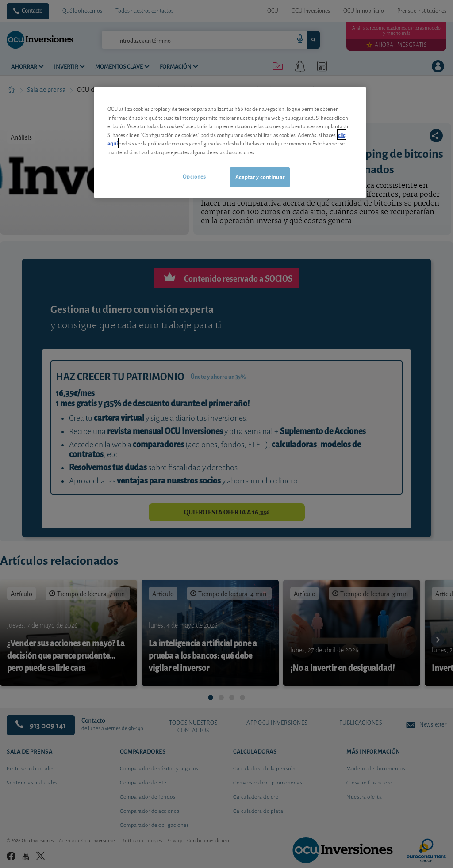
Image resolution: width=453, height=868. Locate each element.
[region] (230, 142)
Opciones (194, 176)
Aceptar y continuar (260, 177)
